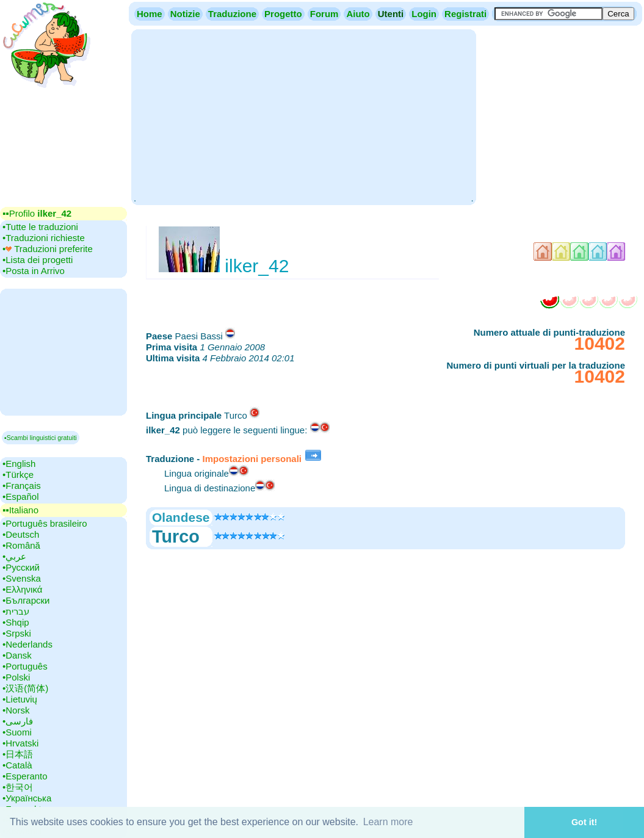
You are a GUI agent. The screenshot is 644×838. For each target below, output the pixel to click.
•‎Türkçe (18, 475)
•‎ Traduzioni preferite (48, 249)
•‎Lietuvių (20, 699)
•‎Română (21, 545)
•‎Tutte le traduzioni (40, 227)
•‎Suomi (17, 732)
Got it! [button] (584, 822)
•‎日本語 (18, 754)
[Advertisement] (303, 116)
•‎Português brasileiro (45, 523)
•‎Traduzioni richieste (44, 238)
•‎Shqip (16, 622)
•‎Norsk (16, 710)
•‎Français (22, 486)
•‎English (19, 464)
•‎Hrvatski (20, 743)
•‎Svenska (22, 578)
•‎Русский (21, 567)
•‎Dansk (17, 655)
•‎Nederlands (27, 644)
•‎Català (17, 765)
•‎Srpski (17, 633)
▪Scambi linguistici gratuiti (41, 438)
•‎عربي (14, 556)
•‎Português (25, 666)
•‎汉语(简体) (25, 688)
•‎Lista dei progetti (38, 260)
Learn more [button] (388, 822)
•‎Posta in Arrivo (34, 271)
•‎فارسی (18, 721)
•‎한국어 (18, 787)
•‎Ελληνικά (22, 589)
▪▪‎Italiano (20, 510)
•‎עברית (16, 611)
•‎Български (26, 600)
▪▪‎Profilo (37, 213)
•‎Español (20, 497)
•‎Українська (27, 798)
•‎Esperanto (25, 776)
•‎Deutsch (21, 534)
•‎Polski (16, 677)
